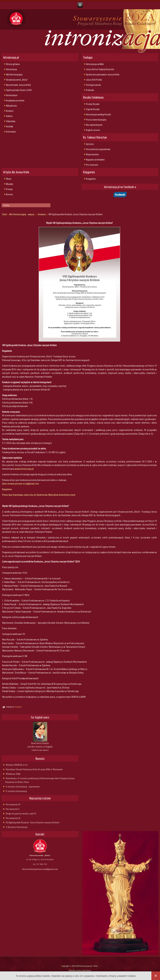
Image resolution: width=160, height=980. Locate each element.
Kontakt (10, 127)
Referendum (12, 95)
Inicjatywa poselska (15, 101)
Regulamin (7, 489)
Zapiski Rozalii (93, 109)
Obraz (9, 179)
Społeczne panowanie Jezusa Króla (103, 75)
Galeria (9, 116)
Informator (11, 132)
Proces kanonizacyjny (96, 120)
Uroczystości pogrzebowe (98, 149)
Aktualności (11, 106)
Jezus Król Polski (94, 80)
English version (93, 130)
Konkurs (10, 111)
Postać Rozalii (93, 104)
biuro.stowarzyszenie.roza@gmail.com (21, 484)
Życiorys (90, 144)
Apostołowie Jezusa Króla (18, 85)
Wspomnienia (92, 154)
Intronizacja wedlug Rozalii (98, 115)
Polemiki (90, 90)
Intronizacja (11, 69)
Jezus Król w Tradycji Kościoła (100, 69)
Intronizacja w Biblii (95, 64)
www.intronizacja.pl (24, 469)
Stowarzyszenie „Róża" (17, 80)
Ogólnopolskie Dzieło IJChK (19, 90)
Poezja (9, 189)
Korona (9, 194)
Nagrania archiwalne (95, 160)
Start (4, 214)
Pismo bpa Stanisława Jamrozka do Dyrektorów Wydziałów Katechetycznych (39, 495)
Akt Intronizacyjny (14, 75)
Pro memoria (92, 165)
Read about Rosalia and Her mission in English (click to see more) (40, 747)
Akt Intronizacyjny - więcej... (22, 214)
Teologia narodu (93, 85)
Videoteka (11, 121)
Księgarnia (91, 179)
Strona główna (13, 64)
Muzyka (10, 184)
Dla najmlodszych (94, 125)
